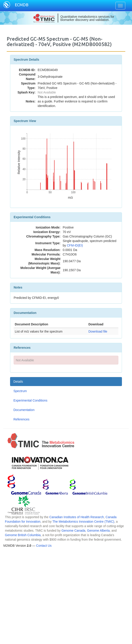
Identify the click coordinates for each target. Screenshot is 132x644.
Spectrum (20, 391)
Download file (98, 331)
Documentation (24, 410)
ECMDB (22, 5)
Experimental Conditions (30, 400)
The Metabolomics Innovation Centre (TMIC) (83, 522)
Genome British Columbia (23, 535)
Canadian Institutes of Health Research (77, 517)
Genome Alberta (98, 531)
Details (18, 382)
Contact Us (44, 546)
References (21, 419)
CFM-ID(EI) (75, 245)
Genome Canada (73, 531)
